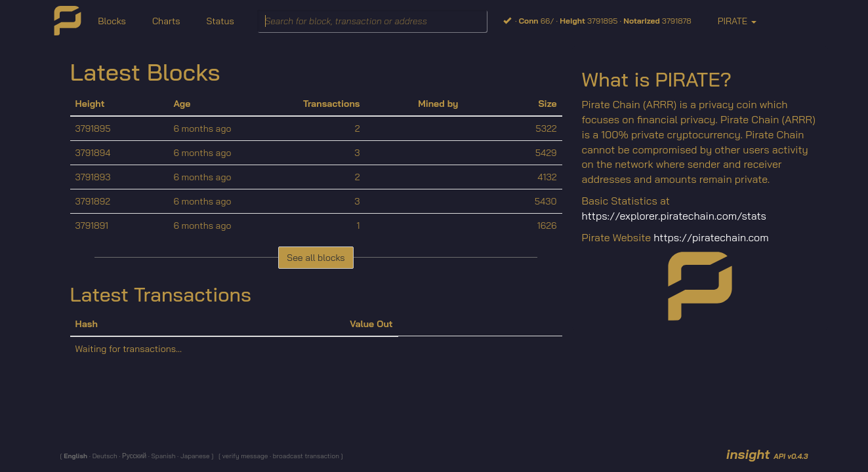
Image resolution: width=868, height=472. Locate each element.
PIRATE (737, 21)
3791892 (93, 201)
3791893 (93, 177)
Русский (134, 456)
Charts (166, 21)
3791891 (92, 226)
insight (767, 454)
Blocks (112, 21)
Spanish (163, 456)
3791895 (93, 128)
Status (220, 21)
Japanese (194, 456)
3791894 (93, 153)
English (76, 456)
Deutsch (104, 456)
